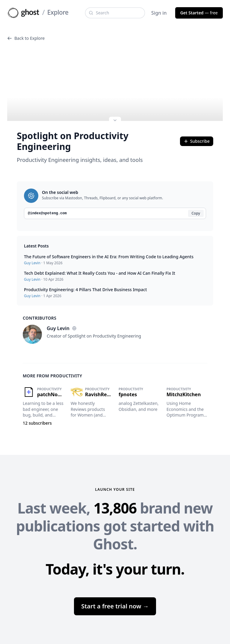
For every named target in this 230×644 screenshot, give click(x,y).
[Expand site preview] (115, 121)
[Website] (74, 328)
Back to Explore (26, 38)
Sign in (159, 13)
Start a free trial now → (115, 606)
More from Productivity (52, 376)
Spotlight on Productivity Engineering (73, 141)
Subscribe (197, 141)
